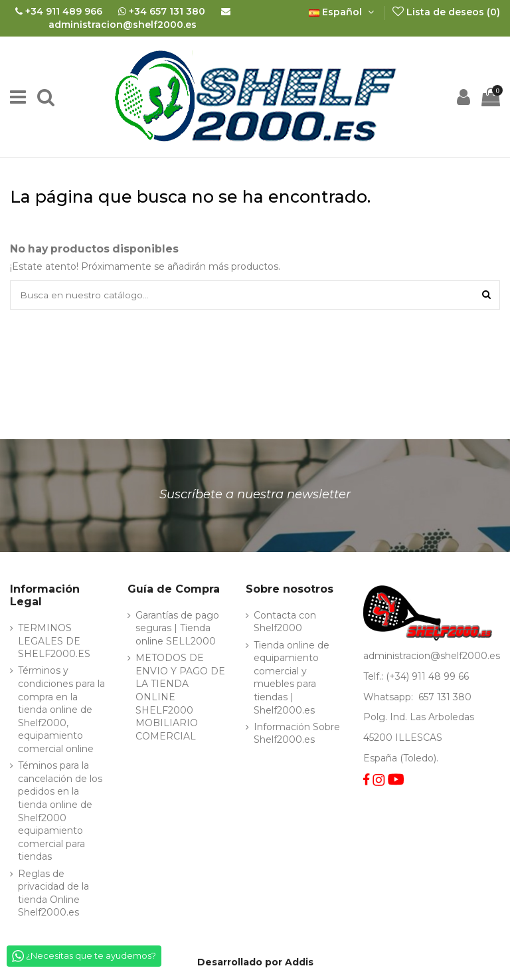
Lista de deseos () (446, 12)
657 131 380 (445, 698)
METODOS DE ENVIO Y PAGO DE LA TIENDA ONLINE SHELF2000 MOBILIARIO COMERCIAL (180, 698)
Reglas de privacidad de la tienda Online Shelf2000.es (53, 894)
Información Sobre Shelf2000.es (297, 734)
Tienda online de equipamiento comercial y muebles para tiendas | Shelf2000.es (292, 678)
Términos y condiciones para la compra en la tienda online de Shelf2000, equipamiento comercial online (61, 711)
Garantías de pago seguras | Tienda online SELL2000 (177, 629)
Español (343, 12)
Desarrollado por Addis (255, 963)
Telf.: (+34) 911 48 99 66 (416, 677)
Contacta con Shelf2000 (285, 623)
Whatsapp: (389, 698)
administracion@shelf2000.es (432, 657)
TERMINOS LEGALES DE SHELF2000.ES (54, 642)
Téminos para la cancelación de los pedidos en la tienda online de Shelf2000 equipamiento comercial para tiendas (60, 812)
